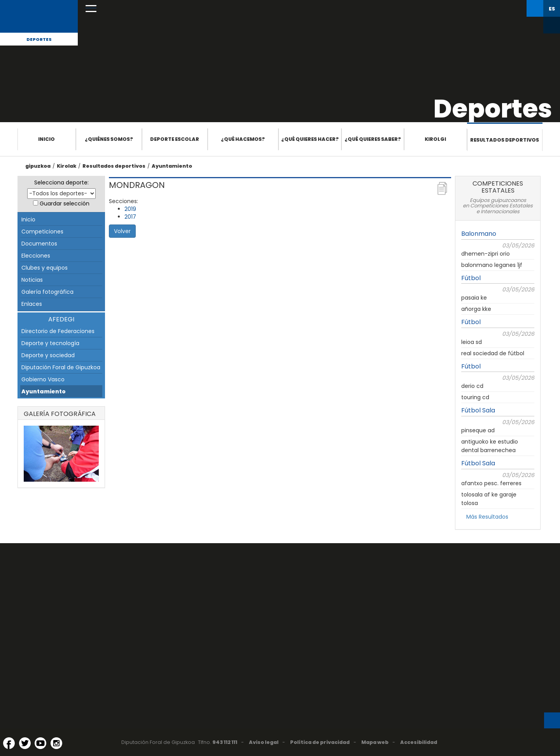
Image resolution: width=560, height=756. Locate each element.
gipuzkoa (38, 166)
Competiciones (42, 232)
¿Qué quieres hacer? (310, 139)
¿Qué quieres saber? (373, 139)
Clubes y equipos (45, 268)
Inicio (46, 139)
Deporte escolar (175, 139)
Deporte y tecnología (50, 343)
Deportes (39, 39)
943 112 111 (225, 742)
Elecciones (36, 256)
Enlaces (32, 304)
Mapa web (375, 742)
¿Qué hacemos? (243, 139)
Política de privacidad (320, 742)
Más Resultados (487, 517)
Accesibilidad (419, 742)
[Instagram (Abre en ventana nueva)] (56, 743)
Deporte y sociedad (48, 355)
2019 (130, 209)
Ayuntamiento (172, 166)
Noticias (32, 280)
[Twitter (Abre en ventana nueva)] (25, 743)
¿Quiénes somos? (109, 139)
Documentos (39, 244)
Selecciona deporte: (61, 182)
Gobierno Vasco (43, 379)
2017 (130, 217)
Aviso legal (264, 742)
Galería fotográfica (47, 292)
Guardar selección (65, 203)
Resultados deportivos (505, 140)
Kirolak (66, 166)
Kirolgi (435, 139)
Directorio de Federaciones (58, 331)
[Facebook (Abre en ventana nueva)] (9, 743)
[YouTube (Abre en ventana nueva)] (40, 743)
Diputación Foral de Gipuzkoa (61, 367)
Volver (122, 231)
